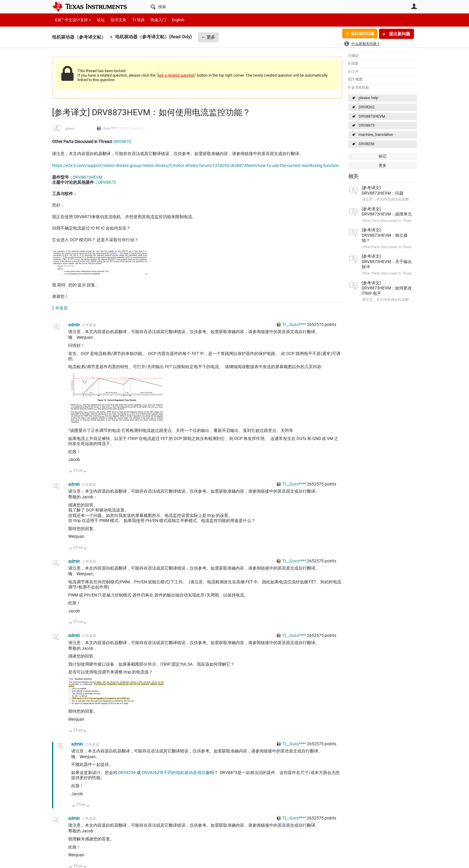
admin (70, 129)
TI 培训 (138, 20)
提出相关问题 (361, 34)
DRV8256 (367, 144)
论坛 (101, 20)
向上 (71, 472)
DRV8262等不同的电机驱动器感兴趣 (176, 773)
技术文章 (118, 20)
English (178, 20)
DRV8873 (367, 125)
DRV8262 (367, 107)
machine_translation (376, 135)
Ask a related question (176, 75)
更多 (211, 37)
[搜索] (245, 7)
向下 (85, 472)
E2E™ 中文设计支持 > (73, 20)
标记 (383, 156)
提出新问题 (399, 34)
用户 (414, 6)
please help (368, 98)
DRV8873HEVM (372, 116)
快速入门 (158, 20)
